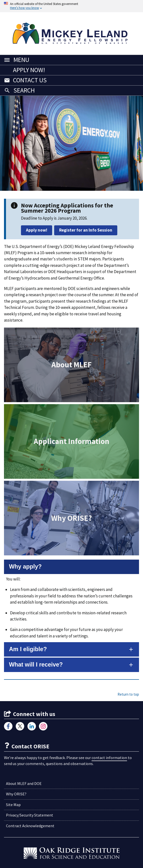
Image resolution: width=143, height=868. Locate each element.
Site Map (13, 805)
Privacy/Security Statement (30, 815)
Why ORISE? (16, 794)
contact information (109, 758)
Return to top (128, 694)
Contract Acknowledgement (30, 826)
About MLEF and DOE (24, 783)
